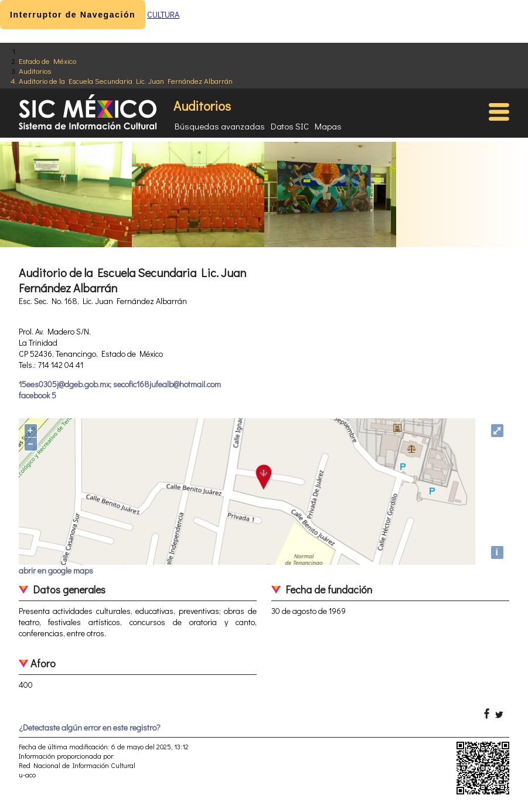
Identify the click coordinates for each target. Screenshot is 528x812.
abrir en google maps (56, 570)
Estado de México (47, 61)
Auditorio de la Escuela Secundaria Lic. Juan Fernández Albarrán (126, 81)
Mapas (328, 126)
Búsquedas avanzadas (220, 126)
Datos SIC (290, 126)
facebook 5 (38, 395)
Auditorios (35, 71)
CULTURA (163, 14)
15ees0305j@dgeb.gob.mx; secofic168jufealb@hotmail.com (120, 384)
